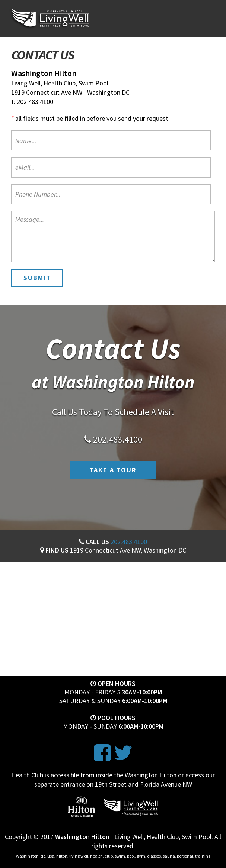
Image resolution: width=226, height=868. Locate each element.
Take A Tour (113, 470)
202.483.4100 (129, 542)
